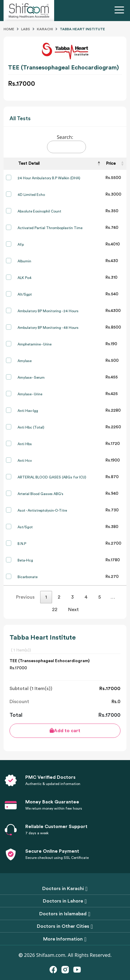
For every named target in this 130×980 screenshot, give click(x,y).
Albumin (24, 261)
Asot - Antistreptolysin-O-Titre (42, 510)
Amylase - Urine (30, 394)
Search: (66, 143)
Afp (21, 245)
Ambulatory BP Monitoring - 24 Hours (48, 311)
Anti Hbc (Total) (31, 427)
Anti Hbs (25, 444)
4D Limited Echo (31, 195)
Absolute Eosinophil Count (39, 211)
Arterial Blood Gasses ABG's (40, 494)
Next (73, 610)
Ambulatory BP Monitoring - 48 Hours (48, 328)
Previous (25, 597)
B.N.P (22, 544)
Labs (26, 29)
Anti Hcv (25, 461)
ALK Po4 (25, 278)
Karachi (45, 29)
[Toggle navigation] (120, 11)
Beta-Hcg (25, 560)
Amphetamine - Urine (35, 344)
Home (9, 29)
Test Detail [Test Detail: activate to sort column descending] (29, 164)
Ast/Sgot (25, 527)
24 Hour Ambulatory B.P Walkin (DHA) (49, 178)
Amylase (25, 361)
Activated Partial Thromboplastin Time (50, 228)
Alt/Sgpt (25, 294)
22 (55, 610)
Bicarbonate (28, 577)
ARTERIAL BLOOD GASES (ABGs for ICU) (52, 477)
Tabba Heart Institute (82, 29)
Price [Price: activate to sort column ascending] (111, 164)
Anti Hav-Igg (28, 411)
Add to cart (65, 731)
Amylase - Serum (31, 378)
